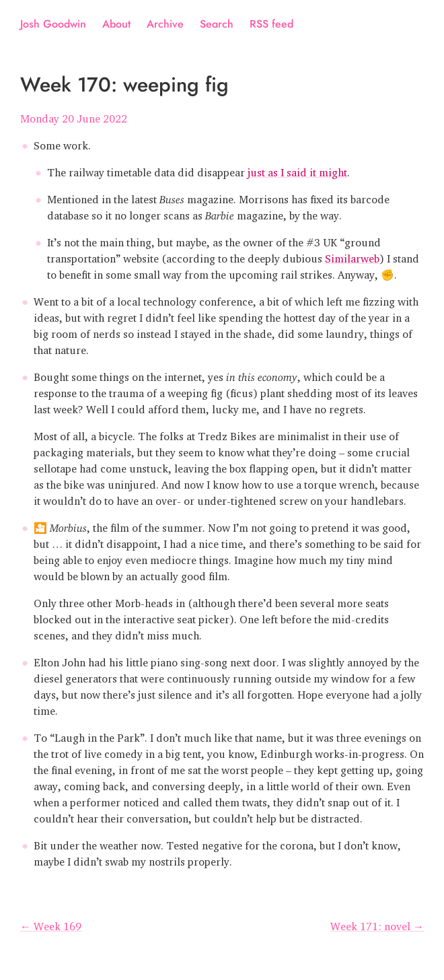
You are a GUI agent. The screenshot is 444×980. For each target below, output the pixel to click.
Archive (165, 24)
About (116, 24)
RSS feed (271, 24)
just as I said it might (297, 170)
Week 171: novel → (377, 923)
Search (217, 24)
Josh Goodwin (53, 24)
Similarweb (352, 256)
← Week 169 (51, 923)
